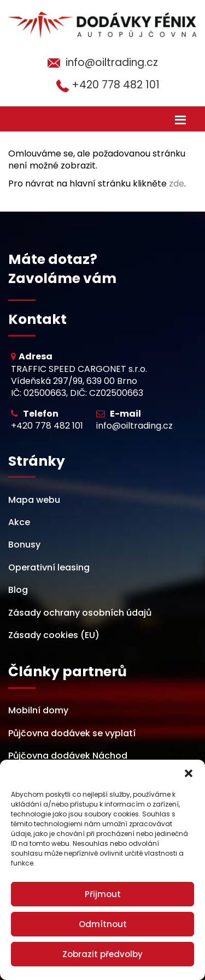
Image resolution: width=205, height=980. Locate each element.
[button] (189, 773)
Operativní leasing (49, 567)
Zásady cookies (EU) (54, 635)
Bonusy (24, 545)
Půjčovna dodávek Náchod (68, 756)
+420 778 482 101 (116, 85)
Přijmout (103, 894)
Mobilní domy (38, 710)
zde (177, 184)
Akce (19, 522)
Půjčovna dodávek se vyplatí (72, 733)
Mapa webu (34, 500)
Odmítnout (103, 924)
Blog (18, 590)
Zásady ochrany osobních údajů (80, 613)
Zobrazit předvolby (102, 954)
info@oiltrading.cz (112, 62)
